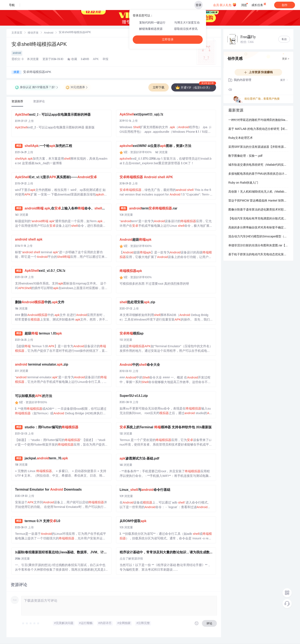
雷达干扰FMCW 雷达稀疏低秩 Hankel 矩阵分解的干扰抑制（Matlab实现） (258, 201)
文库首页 (17, 33)
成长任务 (259, 4)
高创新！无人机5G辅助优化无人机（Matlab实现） (258, 192)
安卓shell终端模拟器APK (39, 45)
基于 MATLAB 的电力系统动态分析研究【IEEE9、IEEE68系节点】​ (258, 129)
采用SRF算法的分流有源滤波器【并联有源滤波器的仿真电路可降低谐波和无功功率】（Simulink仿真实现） (258, 147)
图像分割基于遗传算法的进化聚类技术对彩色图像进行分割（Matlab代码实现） (258, 210)
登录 (199, 5)
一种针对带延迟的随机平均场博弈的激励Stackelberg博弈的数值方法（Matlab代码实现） (258, 120)
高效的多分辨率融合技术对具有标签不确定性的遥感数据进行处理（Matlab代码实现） (258, 228)
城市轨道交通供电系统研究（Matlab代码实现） (258, 165)
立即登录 (168, 39)
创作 (285, 5)
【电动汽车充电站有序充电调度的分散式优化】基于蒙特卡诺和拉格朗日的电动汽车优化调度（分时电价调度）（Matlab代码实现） (258, 219)
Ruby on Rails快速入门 (243, 183)
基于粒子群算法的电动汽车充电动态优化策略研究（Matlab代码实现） (258, 255)
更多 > (286, 59)
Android (49, 33)
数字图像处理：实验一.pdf (245, 156)
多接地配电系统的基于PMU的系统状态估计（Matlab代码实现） (258, 174)
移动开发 (33, 33)
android (17, 53)
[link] (17, 33)
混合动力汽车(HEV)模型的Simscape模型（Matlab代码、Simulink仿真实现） (258, 237)
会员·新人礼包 (225, 5)
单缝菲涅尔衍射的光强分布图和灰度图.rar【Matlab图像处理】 (258, 246)
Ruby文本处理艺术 (241, 138)
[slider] (31, 623)
